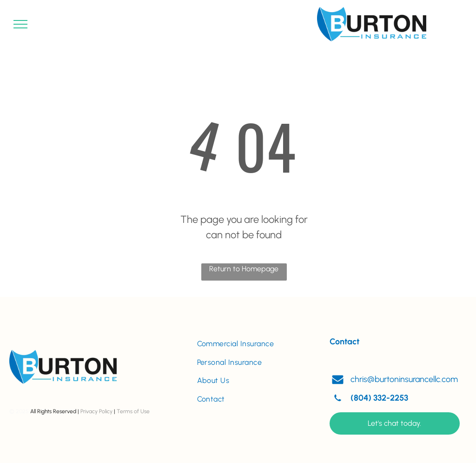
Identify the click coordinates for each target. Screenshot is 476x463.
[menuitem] (254, 344)
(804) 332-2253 (379, 398)
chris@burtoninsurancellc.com (404, 379)
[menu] (20, 24)
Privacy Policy (96, 411)
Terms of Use (133, 411)
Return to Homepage (244, 269)
